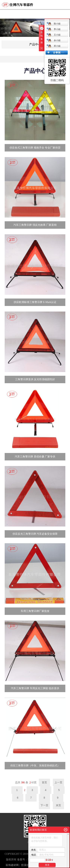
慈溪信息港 (28, 865)
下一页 (44, 805)
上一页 (58, 782)
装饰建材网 (12, 865)
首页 (44, 782)
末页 (58, 805)
